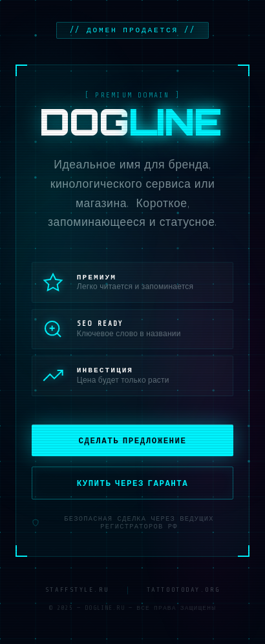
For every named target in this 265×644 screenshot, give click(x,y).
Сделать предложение (132, 441)
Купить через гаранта (133, 483)
